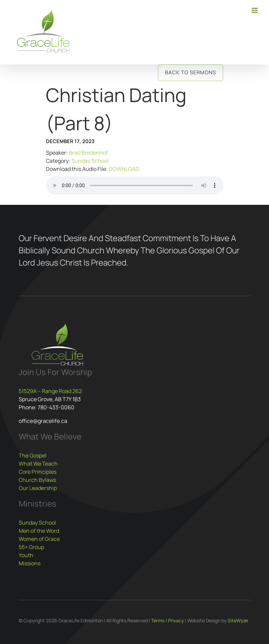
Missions (30, 563)
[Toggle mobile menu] (255, 10)
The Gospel (33, 455)
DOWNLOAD (124, 169)
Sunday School (90, 161)
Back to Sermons (191, 72)
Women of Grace (39, 539)
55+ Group (31, 547)
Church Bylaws (37, 480)
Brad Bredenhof (88, 153)
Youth (26, 555)
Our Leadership (38, 488)
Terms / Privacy (167, 620)
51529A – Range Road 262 (50, 391)
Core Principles (38, 472)
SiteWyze (238, 620)
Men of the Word (39, 531)
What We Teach (38, 464)
